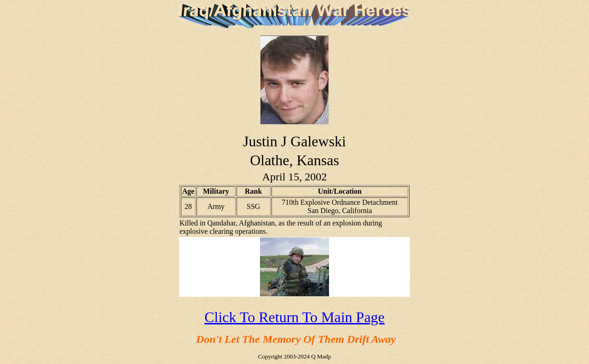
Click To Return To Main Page (294, 317)
